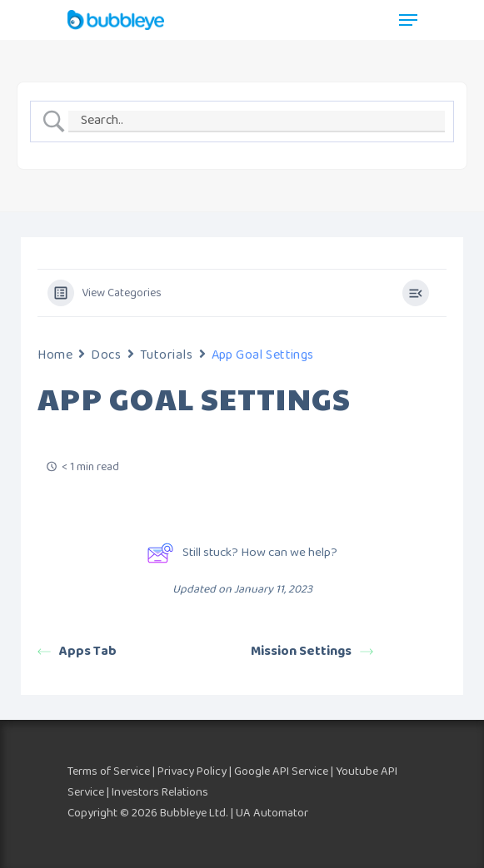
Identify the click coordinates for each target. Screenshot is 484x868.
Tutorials (167, 355)
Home (55, 355)
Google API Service (281, 771)
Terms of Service (109, 771)
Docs (106, 355)
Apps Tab (77, 652)
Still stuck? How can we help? (242, 553)
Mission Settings (312, 652)
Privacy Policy (192, 771)
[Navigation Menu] (408, 20)
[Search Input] (257, 122)
